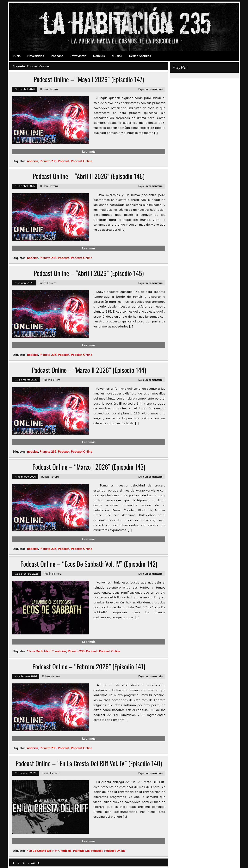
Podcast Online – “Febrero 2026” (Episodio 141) (89, 666)
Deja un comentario (150, 89)
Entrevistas (78, 56)
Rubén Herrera (49, 89)
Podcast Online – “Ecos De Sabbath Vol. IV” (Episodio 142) (89, 564)
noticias (33, 161)
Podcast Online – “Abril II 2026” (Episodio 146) (89, 176)
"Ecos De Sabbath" (40, 651)
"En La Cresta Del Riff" (43, 851)
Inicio (17, 56)
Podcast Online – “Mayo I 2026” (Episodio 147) (89, 79)
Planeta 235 (48, 161)
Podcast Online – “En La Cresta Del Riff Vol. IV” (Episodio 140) (89, 763)
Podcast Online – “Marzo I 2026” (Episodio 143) (89, 467)
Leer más (89, 151)
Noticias (99, 56)
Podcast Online (81, 161)
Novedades (36, 56)
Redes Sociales (140, 56)
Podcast (57, 56)
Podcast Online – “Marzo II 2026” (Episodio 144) (89, 370)
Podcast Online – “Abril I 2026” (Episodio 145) (89, 273)
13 (33, 863)
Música (117, 56)
